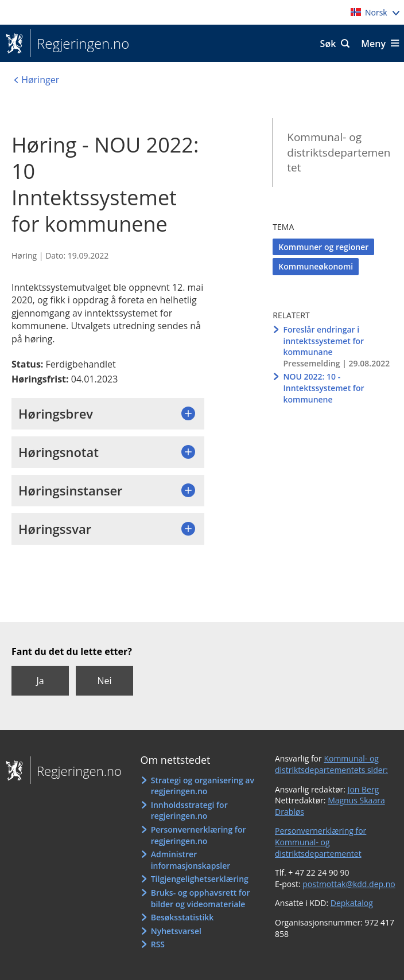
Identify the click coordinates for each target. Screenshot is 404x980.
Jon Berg (364, 789)
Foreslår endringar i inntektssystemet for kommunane (323, 341)
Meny (373, 44)
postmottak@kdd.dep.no (349, 884)
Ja (40, 681)
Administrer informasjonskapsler (191, 860)
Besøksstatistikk (182, 917)
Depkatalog (352, 903)
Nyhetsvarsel (176, 931)
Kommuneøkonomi (316, 266)
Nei (104, 681)
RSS (158, 944)
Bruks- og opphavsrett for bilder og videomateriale (201, 898)
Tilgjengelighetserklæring (200, 879)
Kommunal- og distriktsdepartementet (339, 152)
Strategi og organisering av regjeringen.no (203, 786)
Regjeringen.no (79, 44)
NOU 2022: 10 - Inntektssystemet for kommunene (323, 388)
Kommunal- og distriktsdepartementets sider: (331, 764)
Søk (328, 44)
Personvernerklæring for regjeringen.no (199, 835)
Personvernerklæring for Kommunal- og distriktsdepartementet (321, 842)
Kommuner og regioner (323, 247)
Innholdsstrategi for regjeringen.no (189, 811)
